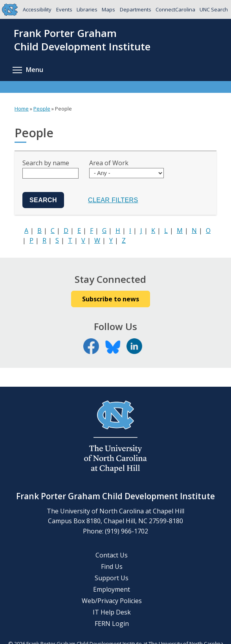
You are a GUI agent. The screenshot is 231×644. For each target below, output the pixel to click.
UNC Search (214, 9)
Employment (112, 589)
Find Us (112, 566)
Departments (136, 9)
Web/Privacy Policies (112, 601)
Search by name (46, 163)
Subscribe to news (111, 299)
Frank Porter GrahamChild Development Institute (82, 40)
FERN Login (112, 624)
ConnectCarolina (175, 9)
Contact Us (112, 555)
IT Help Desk (112, 612)
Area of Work (109, 163)
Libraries (87, 9)
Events (64, 9)
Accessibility (37, 9)
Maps (108, 9)
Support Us (112, 578)
